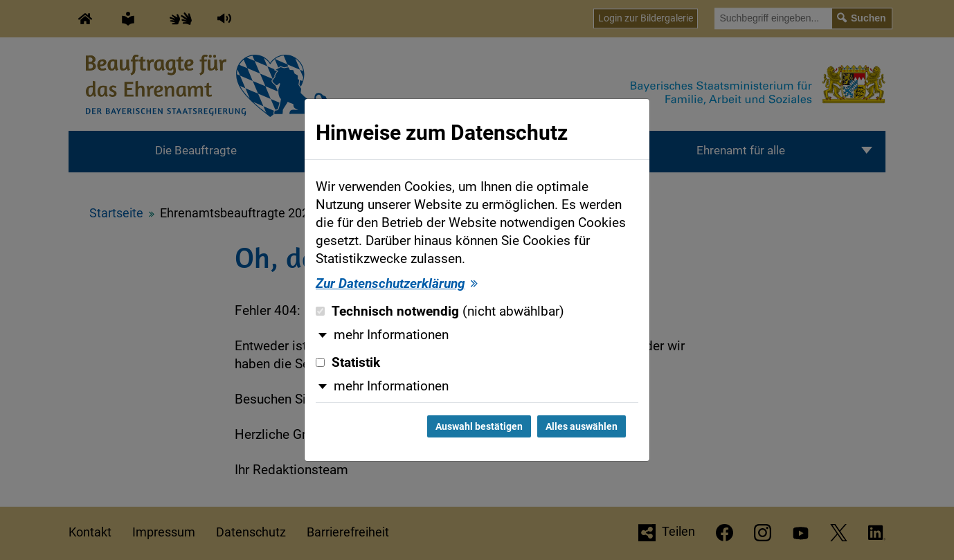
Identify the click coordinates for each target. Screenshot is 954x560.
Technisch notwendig (440, 311)
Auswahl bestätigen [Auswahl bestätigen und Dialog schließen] (479, 426)
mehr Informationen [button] (391, 335)
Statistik (348, 363)
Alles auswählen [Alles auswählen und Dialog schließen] (582, 426)
